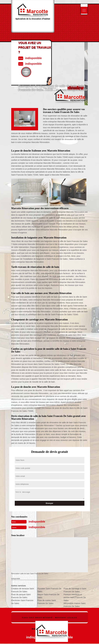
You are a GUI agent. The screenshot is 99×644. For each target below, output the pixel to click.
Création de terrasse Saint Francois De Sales (23, 590)
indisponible (37, 522)
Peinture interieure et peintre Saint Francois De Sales (75, 597)
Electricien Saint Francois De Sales (22, 602)
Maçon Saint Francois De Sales (48, 596)
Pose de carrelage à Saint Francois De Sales (75, 590)
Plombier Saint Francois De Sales (49, 590)
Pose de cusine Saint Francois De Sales (47, 602)
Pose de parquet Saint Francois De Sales (21, 596)
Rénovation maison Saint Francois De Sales (75, 605)
